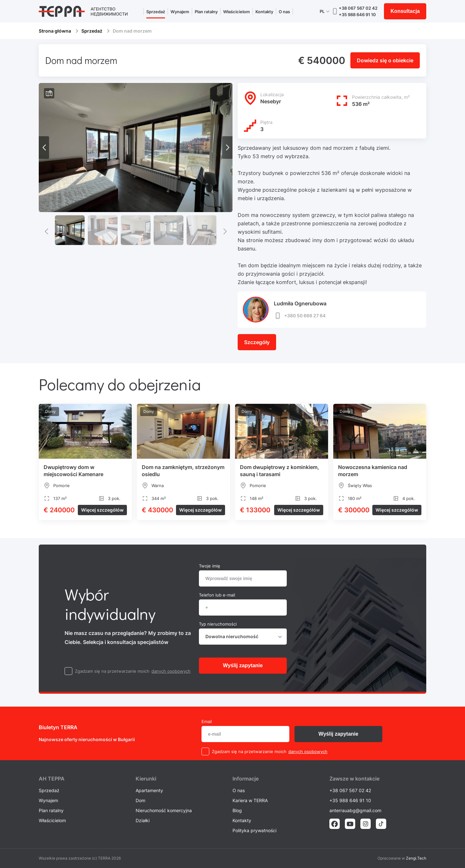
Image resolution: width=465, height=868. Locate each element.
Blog (237, 810)
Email (207, 721)
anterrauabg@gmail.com (355, 810)
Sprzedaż (156, 12)
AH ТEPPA (52, 779)
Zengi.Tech (416, 858)
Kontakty (264, 12)
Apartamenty (149, 790)
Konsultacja (405, 11)
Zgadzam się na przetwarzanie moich (112, 671)
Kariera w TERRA (250, 800)
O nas (284, 12)
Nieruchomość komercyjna (164, 810)
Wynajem (180, 12)
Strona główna (55, 31)
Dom (140, 800)
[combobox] (243, 637)
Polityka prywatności (254, 830)
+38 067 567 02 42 (358, 8)
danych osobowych (171, 671)
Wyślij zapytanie (243, 665)
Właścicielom (237, 12)
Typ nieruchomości (218, 624)
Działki (143, 820)
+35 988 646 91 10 (357, 15)
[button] (227, 148)
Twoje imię (210, 566)
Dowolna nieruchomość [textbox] (232, 636)
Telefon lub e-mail (217, 595)
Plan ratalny (206, 12)
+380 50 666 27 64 (300, 316)
